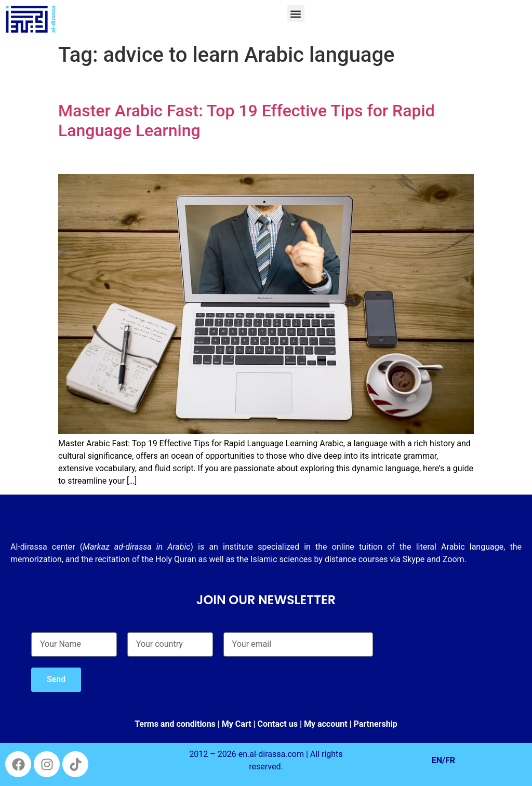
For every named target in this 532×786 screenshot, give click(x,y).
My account (326, 724)
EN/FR (443, 760)
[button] (296, 14)
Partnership (376, 724)
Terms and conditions (175, 724)
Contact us (278, 724)
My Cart (237, 724)
